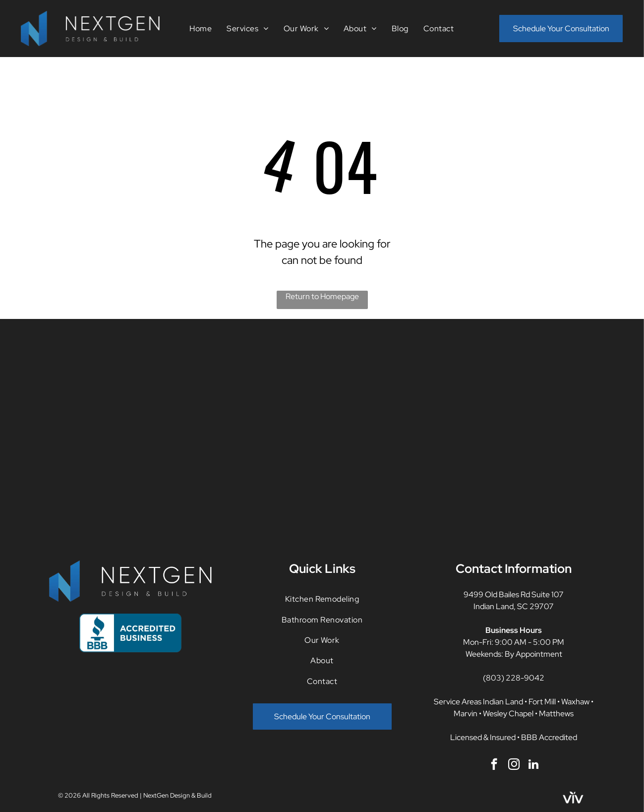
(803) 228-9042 (514, 678)
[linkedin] (534, 765)
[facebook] (494, 765)
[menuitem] (201, 29)
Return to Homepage (322, 296)
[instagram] (514, 765)
